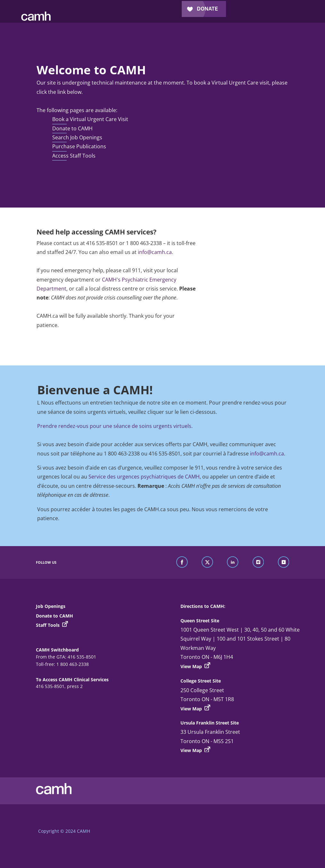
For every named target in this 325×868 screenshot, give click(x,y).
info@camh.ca (155, 252)
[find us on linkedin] (233, 562)
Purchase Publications (79, 146)
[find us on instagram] (258, 562)
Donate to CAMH (72, 128)
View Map (195, 666)
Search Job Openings (77, 137)
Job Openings (51, 606)
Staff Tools (52, 625)
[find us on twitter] (207, 562)
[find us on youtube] (284, 562)
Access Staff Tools (74, 156)
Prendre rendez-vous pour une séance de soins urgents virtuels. (115, 426)
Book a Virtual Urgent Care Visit (90, 119)
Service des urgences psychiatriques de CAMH (144, 477)
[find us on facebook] (182, 562)
